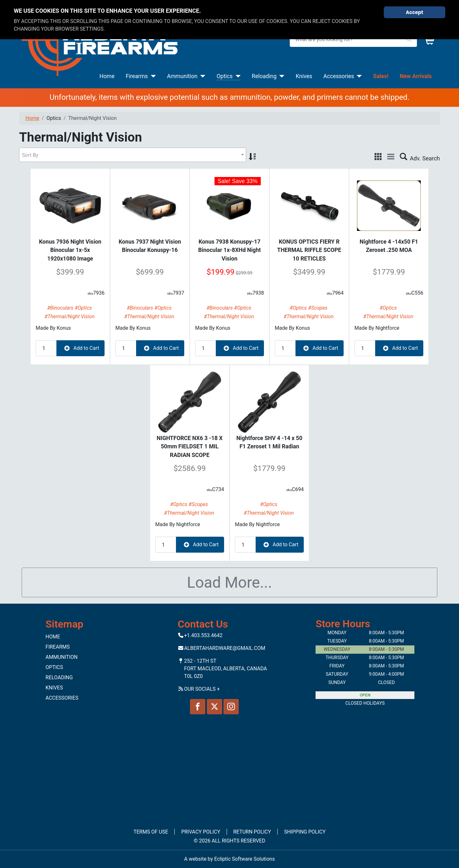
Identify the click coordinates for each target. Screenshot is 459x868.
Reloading (264, 76)
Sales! (381, 76)
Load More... (230, 582)
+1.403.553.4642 (203, 635)
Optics (225, 76)
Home (107, 76)
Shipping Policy (305, 832)
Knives (304, 76)
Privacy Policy (200, 832)
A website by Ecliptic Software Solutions (229, 859)
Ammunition (182, 76)
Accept (415, 12)
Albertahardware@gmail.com (225, 648)
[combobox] (133, 155)
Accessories (339, 76)
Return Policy (252, 832)
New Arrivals (416, 76)
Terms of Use (151, 832)
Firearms (137, 76)
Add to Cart (80, 348)
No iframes (229, 767)
